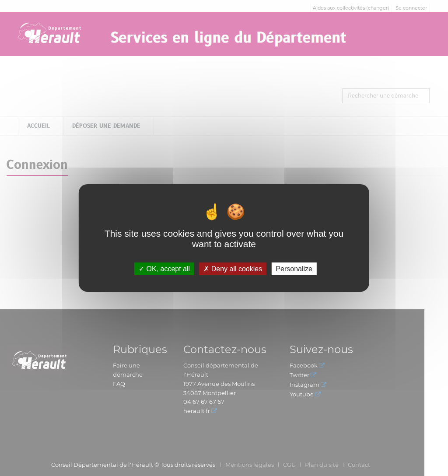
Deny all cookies (233, 269)
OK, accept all (164, 269)
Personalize (294, 269)
